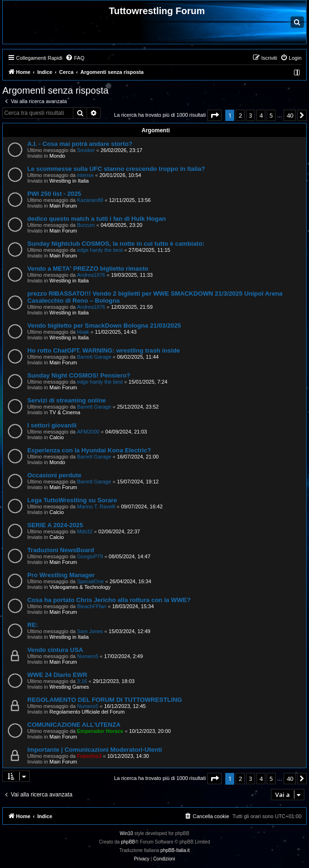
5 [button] (271, 115)
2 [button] (240, 115)
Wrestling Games (69, 687)
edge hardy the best (100, 250)
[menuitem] (75, 58)
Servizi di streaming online (67, 400)
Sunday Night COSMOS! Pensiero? (79, 375)
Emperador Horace (100, 731)
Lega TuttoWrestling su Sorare (72, 500)
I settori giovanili (52, 425)
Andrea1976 (91, 275)
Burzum (86, 225)
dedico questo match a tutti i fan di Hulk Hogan (97, 219)
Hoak (83, 332)
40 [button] (290, 115)
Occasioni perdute (54, 475)
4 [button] (261, 115)
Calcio (57, 437)
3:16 (82, 681)
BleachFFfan (92, 606)
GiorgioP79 (90, 556)
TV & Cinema (65, 412)
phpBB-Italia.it (175, 850)
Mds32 (85, 531)
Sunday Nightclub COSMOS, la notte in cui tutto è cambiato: (116, 244)
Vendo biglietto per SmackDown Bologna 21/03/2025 (104, 325)
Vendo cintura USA (55, 650)
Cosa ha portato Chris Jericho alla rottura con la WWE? (109, 600)
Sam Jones (90, 631)
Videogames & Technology (80, 587)
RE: (33, 625)
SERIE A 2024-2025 (55, 525)
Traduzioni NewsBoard (61, 550)
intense (85, 175)
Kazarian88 (90, 200)
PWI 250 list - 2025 (54, 194)
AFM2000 (88, 432)
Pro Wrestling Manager (61, 575)
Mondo (57, 156)
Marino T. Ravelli (96, 506)
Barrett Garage (94, 357)
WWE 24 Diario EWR (57, 675)
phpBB (128, 842)
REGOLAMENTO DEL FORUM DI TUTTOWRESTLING (105, 700)
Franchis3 (89, 756)
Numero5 (88, 656)
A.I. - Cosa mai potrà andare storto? (80, 144)
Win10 (127, 833)
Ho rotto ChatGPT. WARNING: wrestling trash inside (104, 350)
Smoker (86, 150)
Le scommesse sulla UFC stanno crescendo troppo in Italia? (116, 169)
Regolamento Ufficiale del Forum (87, 712)
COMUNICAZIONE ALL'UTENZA (74, 725)
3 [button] (250, 115)
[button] (214, 115)
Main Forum (63, 206)
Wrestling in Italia (69, 181)
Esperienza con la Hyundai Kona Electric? (89, 450)
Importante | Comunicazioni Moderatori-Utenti (95, 750)
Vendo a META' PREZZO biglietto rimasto (88, 269)
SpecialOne (91, 581)
